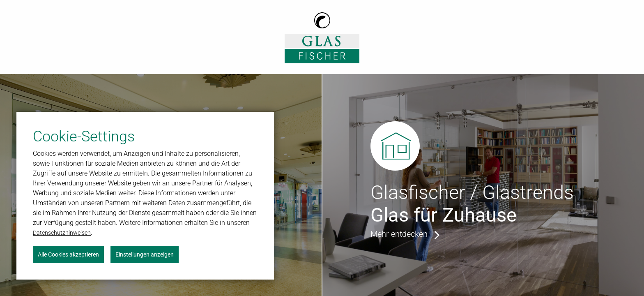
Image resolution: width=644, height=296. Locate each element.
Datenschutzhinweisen (62, 233)
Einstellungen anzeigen (145, 254)
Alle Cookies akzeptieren (68, 254)
